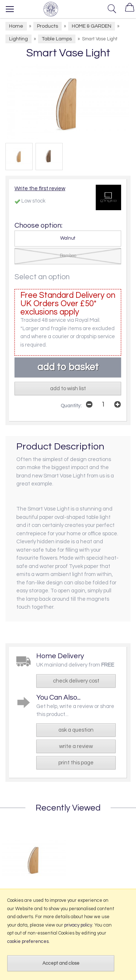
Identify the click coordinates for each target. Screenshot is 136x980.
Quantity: (71, 406)
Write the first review (40, 189)
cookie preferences (28, 941)
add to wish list (68, 389)
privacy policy (78, 925)
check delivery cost (76, 681)
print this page (76, 763)
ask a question (76, 730)
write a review (76, 746)
